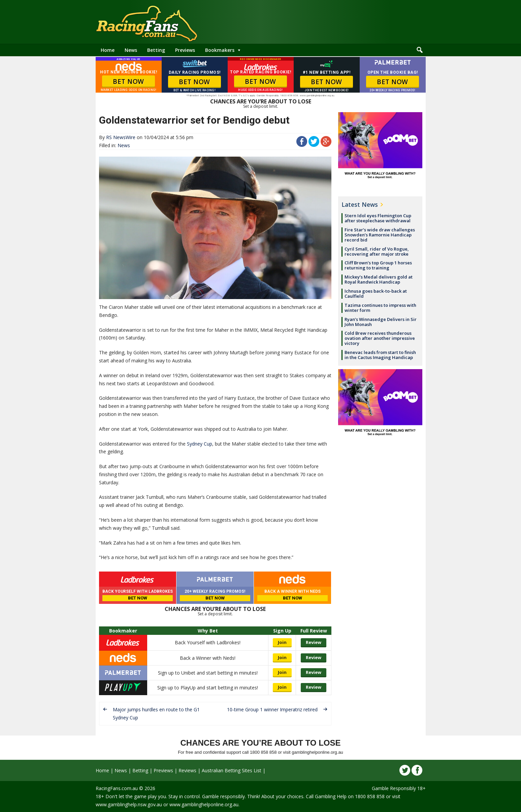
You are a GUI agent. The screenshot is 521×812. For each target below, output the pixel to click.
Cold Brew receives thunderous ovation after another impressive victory (380, 338)
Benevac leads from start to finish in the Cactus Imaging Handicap (380, 355)
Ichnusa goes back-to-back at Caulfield (376, 294)
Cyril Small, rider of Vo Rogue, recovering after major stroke (377, 251)
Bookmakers (220, 50)
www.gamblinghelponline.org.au (204, 804)
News (131, 50)
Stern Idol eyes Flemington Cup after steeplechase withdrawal (378, 218)
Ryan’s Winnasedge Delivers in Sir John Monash (381, 322)
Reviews (187, 770)
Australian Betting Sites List (232, 770)
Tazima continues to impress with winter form (380, 308)
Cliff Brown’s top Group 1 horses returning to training (378, 265)
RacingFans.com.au (117, 788)
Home (108, 50)
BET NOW (128, 82)
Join (282, 642)
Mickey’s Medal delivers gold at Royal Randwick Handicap (379, 279)
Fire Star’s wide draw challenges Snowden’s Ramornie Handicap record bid (380, 235)
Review (314, 642)
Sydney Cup (200, 444)
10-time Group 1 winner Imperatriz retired (272, 709)
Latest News (360, 204)
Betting (156, 50)
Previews (185, 50)
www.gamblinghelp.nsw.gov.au (129, 804)
